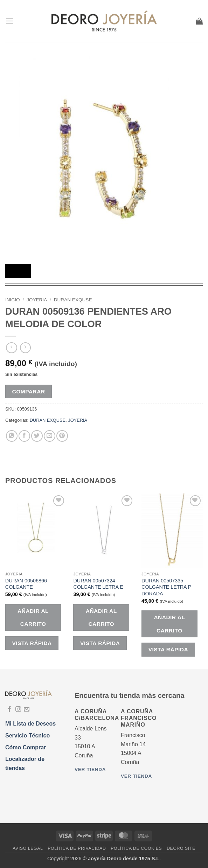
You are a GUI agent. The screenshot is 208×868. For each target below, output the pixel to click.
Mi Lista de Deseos (30, 724)
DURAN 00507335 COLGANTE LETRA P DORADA (166, 587)
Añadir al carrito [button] (33, 617)
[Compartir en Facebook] (24, 436)
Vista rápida (32, 643)
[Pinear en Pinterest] (62, 436)
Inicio (13, 300)
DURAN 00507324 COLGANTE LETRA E (98, 584)
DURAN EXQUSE (73, 300)
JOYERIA (37, 300)
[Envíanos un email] (27, 709)
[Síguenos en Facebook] (9, 709)
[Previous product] (25, 348)
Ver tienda (90, 769)
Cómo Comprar (26, 747)
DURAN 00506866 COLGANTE (26, 584)
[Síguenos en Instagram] (18, 709)
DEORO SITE (181, 848)
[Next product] (11, 348)
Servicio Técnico (27, 736)
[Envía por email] (50, 436)
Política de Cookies (136, 848)
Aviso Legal (28, 848)
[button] (9, 21)
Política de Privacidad (77, 848)
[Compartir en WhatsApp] (12, 436)
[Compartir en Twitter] (37, 436)
